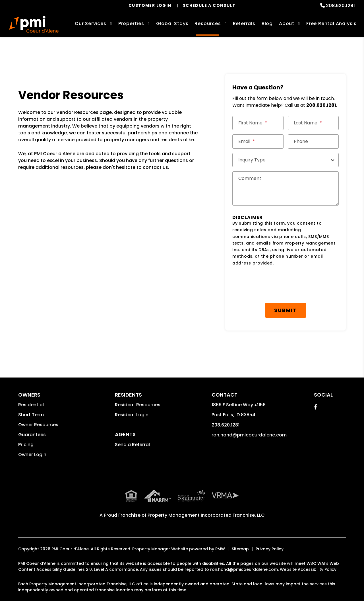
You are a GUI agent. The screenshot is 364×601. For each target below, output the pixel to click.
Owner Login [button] (32, 455)
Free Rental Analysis (331, 23)
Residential (31, 405)
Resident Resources (138, 405)
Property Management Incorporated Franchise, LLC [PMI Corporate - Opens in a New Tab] (206, 515)
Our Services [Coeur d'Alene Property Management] (91, 23)
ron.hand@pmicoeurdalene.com (249, 435)
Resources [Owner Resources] (208, 23)
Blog (267, 23)
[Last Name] (313, 123)
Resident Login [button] (132, 415)
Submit (286, 310)
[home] (34, 24)
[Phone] (313, 141)
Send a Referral (132, 445)
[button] (316, 407)
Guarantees (32, 435)
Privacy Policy (270, 549)
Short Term (31, 415)
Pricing (26, 445)
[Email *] (258, 141)
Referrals (244, 23)
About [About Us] (287, 23)
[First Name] (258, 123)
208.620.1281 (340, 6)
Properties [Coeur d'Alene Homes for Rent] (131, 23)
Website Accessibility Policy (308, 569)
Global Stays (172, 23)
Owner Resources (38, 425)
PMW (220, 549)
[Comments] (286, 188)
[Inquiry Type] (286, 160)
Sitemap (240, 549)
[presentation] (276, 285)
